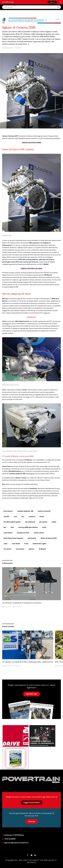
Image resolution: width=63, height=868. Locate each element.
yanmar (32, 549)
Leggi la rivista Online (32, 803)
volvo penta (20, 549)
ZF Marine (42, 549)
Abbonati (52, 2)
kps (5, 527)
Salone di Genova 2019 (49, 538)
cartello (6, 517)
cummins (32, 517)
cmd (15, 517)
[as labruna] (16, 736)
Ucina (26, 544)
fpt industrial (30, 522)
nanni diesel (8, 533)
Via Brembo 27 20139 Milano (13, 835)
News (19, 666)
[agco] (42, 736)
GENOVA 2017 (31, 317)
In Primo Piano (18, 607)
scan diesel (16, 544)
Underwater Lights (40, 544)
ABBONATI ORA (32, 694)
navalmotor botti (23, 533)
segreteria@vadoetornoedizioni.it (15, 843)
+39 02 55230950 (9, 839)
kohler (54, 522)
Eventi (42, 517)
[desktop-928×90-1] (31, 21)
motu (44, 527)
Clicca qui (32, 821)
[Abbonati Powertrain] (16, 758)
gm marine (43, 522)
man (12, 527)
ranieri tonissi (39, 533)
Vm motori (8, 549)
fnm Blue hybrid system (12, 522)
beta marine (8, 511)
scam (6, 544)
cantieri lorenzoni (44, 511)
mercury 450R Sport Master (28, 527)
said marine (32, 538)
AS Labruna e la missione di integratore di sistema (22, 603)
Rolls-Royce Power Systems (13, 538)
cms (23, 517)
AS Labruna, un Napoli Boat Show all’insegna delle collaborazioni (27, 662)
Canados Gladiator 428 (25, 511)
